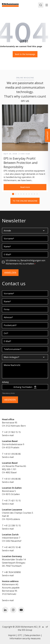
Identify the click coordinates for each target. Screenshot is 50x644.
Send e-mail (8, 435)
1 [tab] (13, 194)
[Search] (41, 5)
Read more (25, 187)
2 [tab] (16, 194)
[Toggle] (47, 5)
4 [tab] (21, 194)
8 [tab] (32, 194)
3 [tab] (18, 194)
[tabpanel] (25, 148)
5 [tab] (24, 194)
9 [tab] (34, 194)
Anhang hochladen (25, 387)
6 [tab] (26, 194)
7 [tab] (29, 194)
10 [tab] (37, 194)
